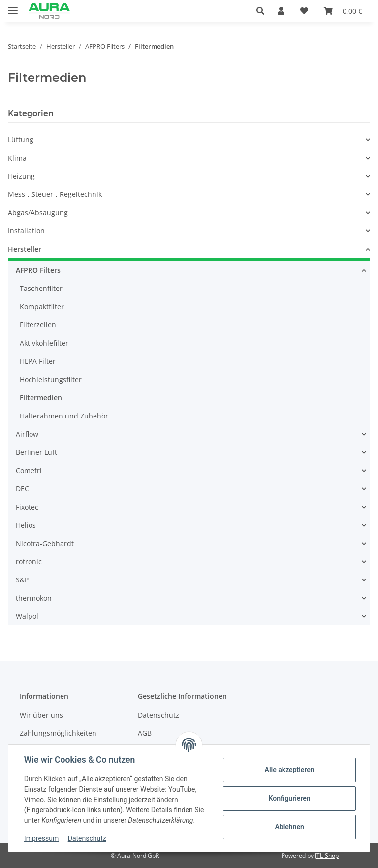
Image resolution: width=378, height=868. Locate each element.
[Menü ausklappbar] (13, 6)
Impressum (41, 838)
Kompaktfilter (42, 306)
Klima (17, 158)
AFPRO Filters (38, 270)
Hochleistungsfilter (51, 379)
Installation (26, 231)
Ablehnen (289, 827)
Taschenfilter (41, 288)
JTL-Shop (327, 855)
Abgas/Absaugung (38, 212)
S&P (22, 580)
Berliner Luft (36, 452)
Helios (26, 525)
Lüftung (21, 140)
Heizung (21, 176)
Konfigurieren (289, 798)
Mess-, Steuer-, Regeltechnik (55, 194)
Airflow (27, 434)
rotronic (29, 562)
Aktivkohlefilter (44, 343)
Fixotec (27, 507)
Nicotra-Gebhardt (45, 543)
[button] (263, 11)
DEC (22, 489)
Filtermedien (41, 398)
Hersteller (25, 249)
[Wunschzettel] (304, 11)
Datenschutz (87, 838)
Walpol (27, 616)
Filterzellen (38, 325)
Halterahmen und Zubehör (64, 416)
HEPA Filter (38, 361)
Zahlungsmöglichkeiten (58, 733)
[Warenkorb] (343, 11)
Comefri (29, 470)
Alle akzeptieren (289, 770)
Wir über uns (41, 715)
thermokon (34, 598)
